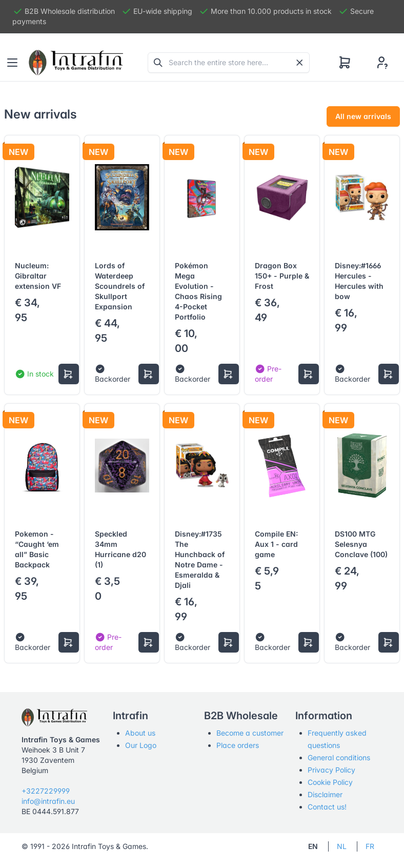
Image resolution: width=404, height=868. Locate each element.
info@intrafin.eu (48, 801)
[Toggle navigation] (12, 63)
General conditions (339, 757)
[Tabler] (76, 63)
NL (342, 846)
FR (370, 846)
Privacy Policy (331, 770)
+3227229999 (46, 791)
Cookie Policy (330, 782)
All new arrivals (363, 116)
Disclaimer (325, 794)
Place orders (238, 745)
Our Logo (141, 745)
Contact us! (327, 807)
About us (140, 733)
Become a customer (250, 733)
